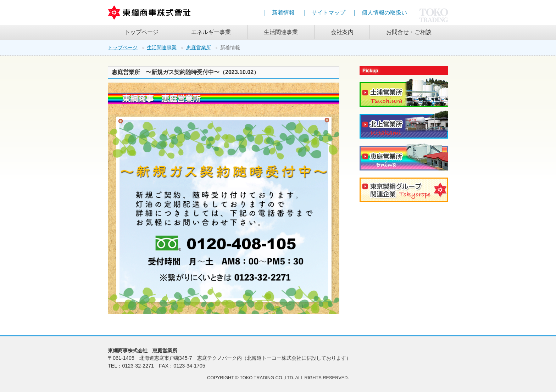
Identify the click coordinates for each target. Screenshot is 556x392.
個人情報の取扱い (384, 13)
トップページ (141, 32)
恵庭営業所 (199, 47)
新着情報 (283, 13)
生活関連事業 (281, 32)
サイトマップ (328, 13)
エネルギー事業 (211, 32)
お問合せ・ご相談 (409, 32)
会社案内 (342, 32)
